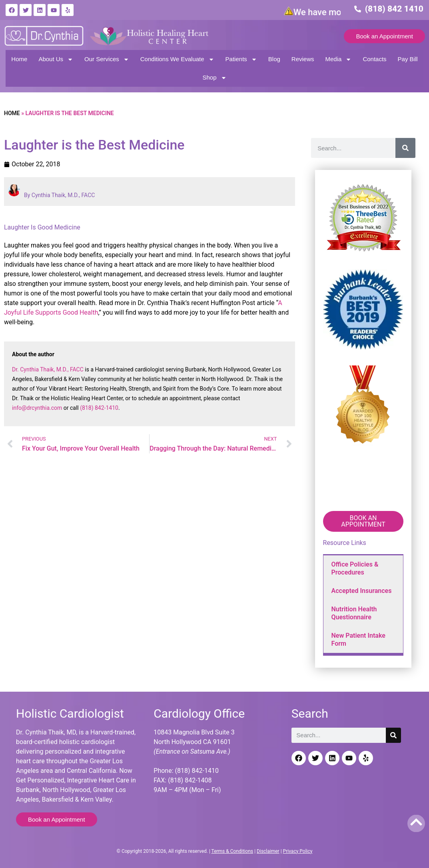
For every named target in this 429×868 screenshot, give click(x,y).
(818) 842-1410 (99, 408)
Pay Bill (408, 59)
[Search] (405, 148)
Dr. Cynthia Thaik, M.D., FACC (48, 369)
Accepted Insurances (362, 591)
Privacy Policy (298, 851)
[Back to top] (416, 822)
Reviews (303, 59)
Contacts (374, 59)
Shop (214, 78)
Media (339, 59)
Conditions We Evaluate (177, 59)
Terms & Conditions (232, 851)
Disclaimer (268, 851)
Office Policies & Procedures (355, 568)
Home (19, 59)
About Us (56, 59)
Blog (274, 59)
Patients (241, 59)
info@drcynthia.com (37, 408)
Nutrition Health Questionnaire (354, 613)
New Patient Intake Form (358, 640)
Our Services (107, 59)
